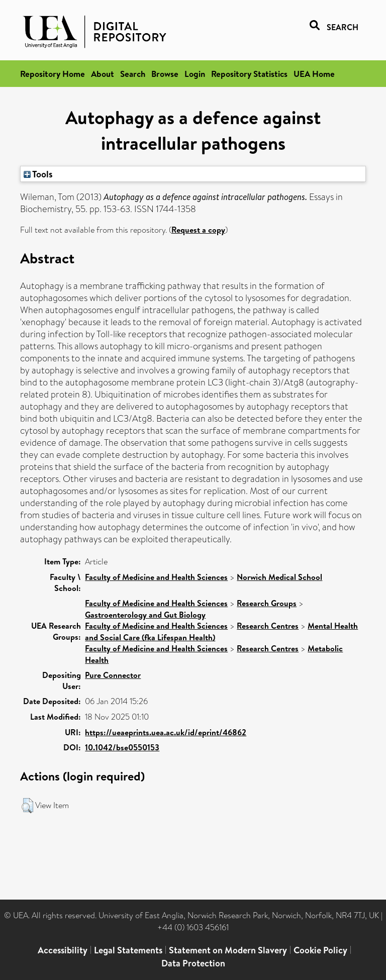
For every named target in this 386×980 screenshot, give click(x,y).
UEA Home (314, 74)
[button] (27, 806)
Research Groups (267, 603)
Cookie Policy (320, 950)
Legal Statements (128, 950)
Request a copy (198, 230)
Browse (165, 74)
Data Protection (193, 963)
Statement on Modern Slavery (228, 950)
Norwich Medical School (279, 577)
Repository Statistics (249, 74)
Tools (38, 174)
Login (195, 74)
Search (133, 74)
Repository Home (53, 74)
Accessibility (63, 950)
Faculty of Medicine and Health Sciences (156, 577)
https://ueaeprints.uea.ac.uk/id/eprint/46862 (166, 732)
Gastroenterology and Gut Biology (145, 615)
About (103, 74)
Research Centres (268, 626)
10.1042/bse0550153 (122, 747)
